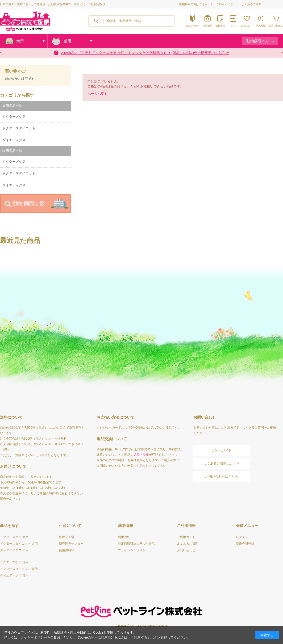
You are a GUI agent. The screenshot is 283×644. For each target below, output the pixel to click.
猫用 (67, 41)
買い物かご (15, 71)
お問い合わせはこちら (222, 476)
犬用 (20, 41)
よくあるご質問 (251, 4)
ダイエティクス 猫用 (14, 575)
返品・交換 (141, 455)
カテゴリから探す (17, 95)
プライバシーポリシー (133, 550)
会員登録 (220, 26)
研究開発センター (71, 544)
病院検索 (208, 26)
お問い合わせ (186, 550)
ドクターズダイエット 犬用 (19, 544)
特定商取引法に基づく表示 (136, 544)
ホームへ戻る (97, 94)
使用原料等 (67, 550)
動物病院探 (31, 204)
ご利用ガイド (225, 4)
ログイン (233, 26)
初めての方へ (192, 26)
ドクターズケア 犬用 (14, 537)
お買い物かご (276, 26)
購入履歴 (261, 26)
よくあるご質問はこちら (222, 463)
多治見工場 (67, 537)
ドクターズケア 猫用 (14, 562)
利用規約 (124, 537)
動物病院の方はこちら (193, 4)
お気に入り (247, 26)
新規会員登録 (245, 544)
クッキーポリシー (34, 637)
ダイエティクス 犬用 (14, 550)
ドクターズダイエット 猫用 (19, 569)
